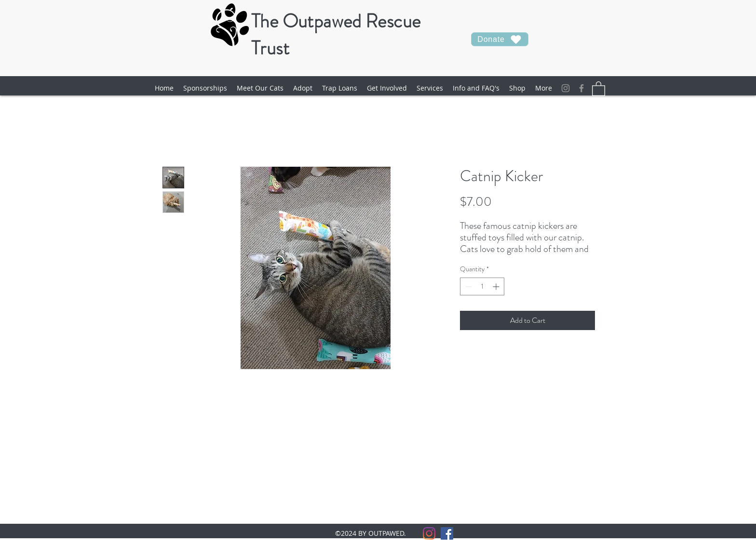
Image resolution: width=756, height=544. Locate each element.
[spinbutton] (482, 286)
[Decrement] (467, 286)
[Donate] (500, 39)
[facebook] (581, 88)
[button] (260, 88)
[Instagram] (566, 88)
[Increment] (497, 286)
